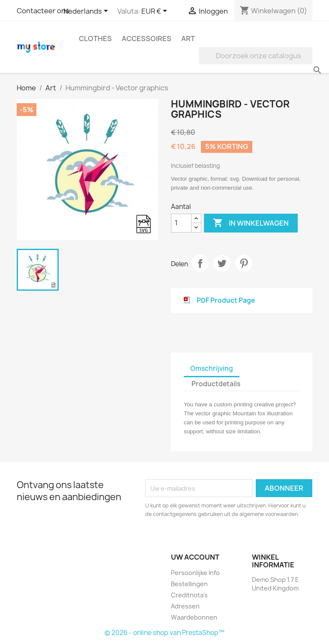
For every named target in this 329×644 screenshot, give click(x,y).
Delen (200, 263)
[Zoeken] (256, 56)
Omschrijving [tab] (212, 368)
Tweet (222, 263)
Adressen (185, 606)
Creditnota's (189, 595)
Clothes (95, 39)
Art (188, 39)
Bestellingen (189, 584)
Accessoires (147, 39)
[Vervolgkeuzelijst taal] (87, 12)
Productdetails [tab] (216, 384)
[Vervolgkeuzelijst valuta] (156, 12)
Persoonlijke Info (195, 573)
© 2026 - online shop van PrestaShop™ (164, 633)
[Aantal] (181, 223)
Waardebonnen (194, 617)
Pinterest (244, 263)
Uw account (195, 557)
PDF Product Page (226, 300)
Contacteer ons (43, 11)
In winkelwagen (251, 223)
